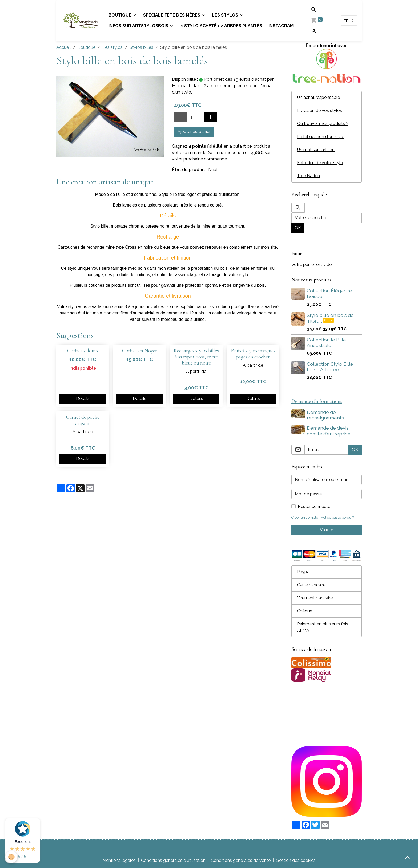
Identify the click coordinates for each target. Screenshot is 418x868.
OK (298, 228)
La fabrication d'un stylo (321, 137)
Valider (327, 530)
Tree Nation (308, 176)
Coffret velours (83, 351)
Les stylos (226, 15)
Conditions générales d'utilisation (173, 860)
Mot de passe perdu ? (337, 517)
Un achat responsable (318, 97)
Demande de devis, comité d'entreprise (329, 431)
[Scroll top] (407, 857)
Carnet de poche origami (83, 420)
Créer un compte (305, 517)
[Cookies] (11, 857)
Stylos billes (141, 47)
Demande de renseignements (325, 415)
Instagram (281, 26)
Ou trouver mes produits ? (323, 124)
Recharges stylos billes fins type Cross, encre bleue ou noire (196, 357)
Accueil (63, 47)
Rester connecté (314, 506)
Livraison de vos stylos (319, 110)
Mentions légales (119, 860)
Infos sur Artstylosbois (139, 26)
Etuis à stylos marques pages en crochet (253, 354)
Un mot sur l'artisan (316, 150)
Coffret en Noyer (140, 351)
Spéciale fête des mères (172, 15)
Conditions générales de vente (241, 860)
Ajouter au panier (194, 132)
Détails (83, 399)
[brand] (81, 20)
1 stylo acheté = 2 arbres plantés (221, 26)
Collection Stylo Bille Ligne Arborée (330, 367)
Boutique (120, 15)
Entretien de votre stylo (320, 163)
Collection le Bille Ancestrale (326, 342)
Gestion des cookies (296, 860)
